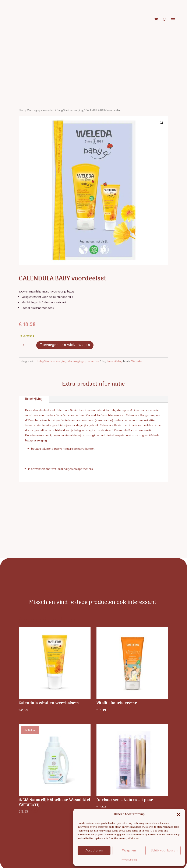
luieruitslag (115, 361)
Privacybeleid (129, 860)
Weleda (136, 361)
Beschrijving (34, 399)
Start (22, 110)
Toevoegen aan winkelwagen (65, 345)
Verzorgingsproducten (41, 110)
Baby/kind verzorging (70, 110)
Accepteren (94, 851)
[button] (179, 815)
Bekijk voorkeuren (164, 851)
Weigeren (129, 851)
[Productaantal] (25, 345)
